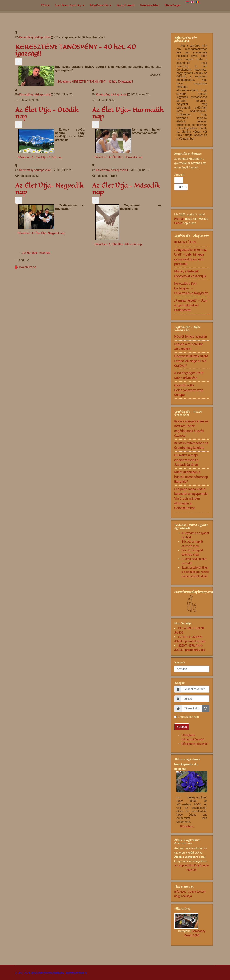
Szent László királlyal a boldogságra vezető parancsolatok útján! (195, 572)
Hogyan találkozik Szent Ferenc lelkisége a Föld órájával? (191, 361)
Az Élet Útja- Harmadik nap (128, 113)
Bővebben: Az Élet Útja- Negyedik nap (41, 233)
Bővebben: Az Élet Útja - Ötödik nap (40, 157)
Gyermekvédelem (150, 5)
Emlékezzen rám (188, 717)
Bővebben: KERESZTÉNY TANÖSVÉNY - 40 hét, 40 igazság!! (95, 82)
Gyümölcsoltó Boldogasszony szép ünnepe (189, 390)
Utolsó (32, 267)
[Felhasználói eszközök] (19, 62)
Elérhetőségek (173, 5)
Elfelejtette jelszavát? (195, 744)
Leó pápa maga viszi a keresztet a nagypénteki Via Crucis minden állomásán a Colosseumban (191, 499)
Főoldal (45, 5)
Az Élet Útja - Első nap (36, 253)
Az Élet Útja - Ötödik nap (47, 113)
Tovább (23, 267)
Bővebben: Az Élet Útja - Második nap (118, 244)
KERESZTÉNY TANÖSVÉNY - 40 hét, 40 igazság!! (76, 50)
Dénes (178, 223)
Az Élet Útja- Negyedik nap (49, 189)
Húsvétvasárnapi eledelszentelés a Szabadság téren (186, 460)
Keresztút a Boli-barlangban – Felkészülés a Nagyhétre (191, 288)
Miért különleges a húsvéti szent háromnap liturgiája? (191, 477)
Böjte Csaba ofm (99, 5)
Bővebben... (188, 826)
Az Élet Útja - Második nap (126, 189)
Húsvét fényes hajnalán (191, 337)
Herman (179, 219)
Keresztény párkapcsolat (35, 37)
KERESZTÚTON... (186, 242)
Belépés (182, 727)
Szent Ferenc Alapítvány (68, 5)
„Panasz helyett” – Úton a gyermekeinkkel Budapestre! (191, 305)
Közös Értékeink (126, 5)
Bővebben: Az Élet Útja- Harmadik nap (119, 157)
